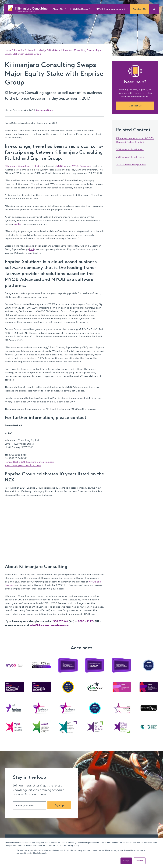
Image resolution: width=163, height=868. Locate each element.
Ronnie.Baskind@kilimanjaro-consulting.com (30, 462)
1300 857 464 (60, 621)
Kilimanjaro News (44, 110)
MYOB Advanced (81, 166)
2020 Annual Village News (131, 165)
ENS (32, 249)
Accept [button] (126, 861)
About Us (58, 9)
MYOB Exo (60, 166)
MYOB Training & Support (110, 9)
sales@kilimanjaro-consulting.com (49, 625)
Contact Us (140, 9)
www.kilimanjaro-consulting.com (23, 465)
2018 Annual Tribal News (130, 150)
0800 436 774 (86, 621)
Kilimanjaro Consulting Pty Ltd (22, 166)
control (18, 224)
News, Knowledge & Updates (43, 50)
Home (8, 50)
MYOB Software (79, 9)
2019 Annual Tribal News (130, 157)
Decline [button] (140, 861)
